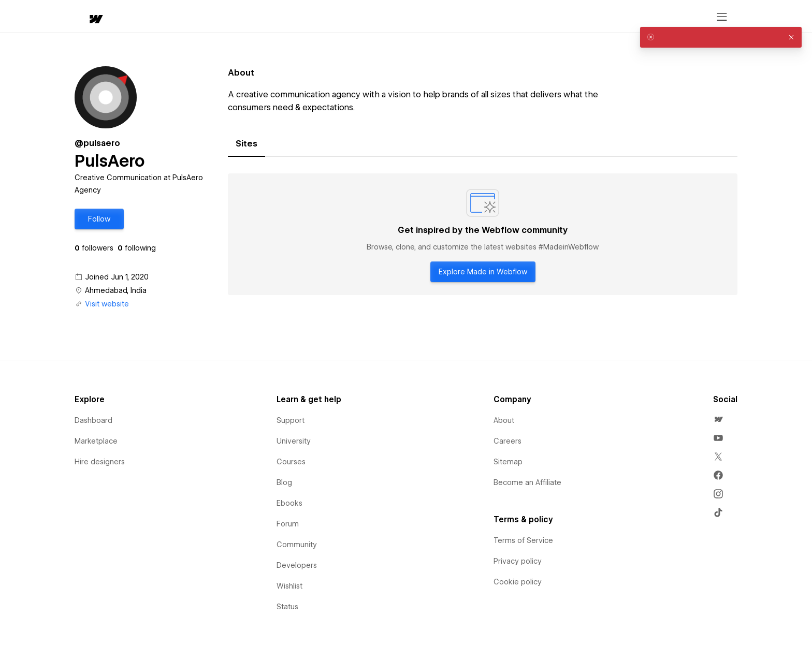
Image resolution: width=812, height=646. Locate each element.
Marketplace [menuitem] (96, 441)
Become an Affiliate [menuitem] (527, 482)
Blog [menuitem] (284, 482)
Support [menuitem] (291, 420)
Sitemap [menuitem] (508, 462)
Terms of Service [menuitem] (523, 540)
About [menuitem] (504, 420)
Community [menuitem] (297, 545)
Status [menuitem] (287, 607)
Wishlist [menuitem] (289, 586)
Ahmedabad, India (116, 290)
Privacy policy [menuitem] (518, 561)
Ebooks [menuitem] (289, 503)
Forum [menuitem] (288, 524)
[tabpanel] (483, 234)
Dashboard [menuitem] (93, 420)
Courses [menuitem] (291, 462)
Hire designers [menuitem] (100, 462)
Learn (231, 17)
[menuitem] (718, 419)
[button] (125, 17)
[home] (86, 17)
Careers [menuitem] (508, 441)
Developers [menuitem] (297, 565)
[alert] (721, 37)
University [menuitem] (294, 441)
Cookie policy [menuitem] (518, 582)
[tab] (247, 144)
